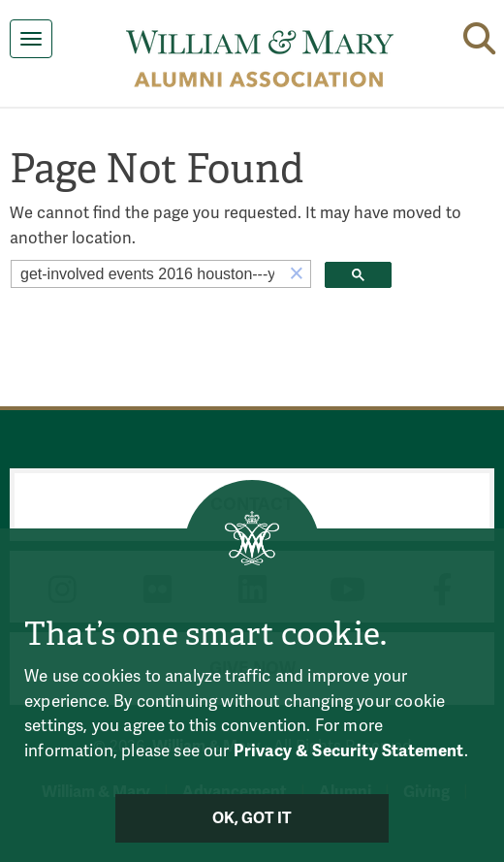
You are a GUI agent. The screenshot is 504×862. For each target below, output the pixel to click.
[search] (147, 274)
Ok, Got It (252, 818)
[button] (297, 274)
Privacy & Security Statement (349, 751)
